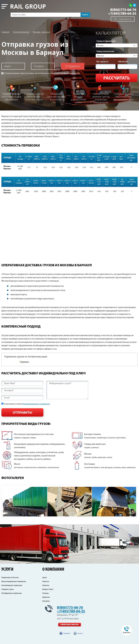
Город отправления (106, 41)
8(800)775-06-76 (123, 10)
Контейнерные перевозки (12, 585)
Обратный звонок (123, 19)
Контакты (46, 601)
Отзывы (46, 593)
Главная (5, 32)
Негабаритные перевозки (12, 593)
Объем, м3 (123, 62)
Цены (45, 578)
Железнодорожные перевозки (14, 582)
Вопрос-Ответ (48, 589)
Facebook (67, 633)
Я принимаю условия (27, 404)
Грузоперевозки (21, 32)
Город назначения (105, 51)
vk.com (80, 633)
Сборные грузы (8, 589)
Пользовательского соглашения (36, 404)
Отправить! (73, 66)
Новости (46, 582)
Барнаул (25, 362)
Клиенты (46, 585)
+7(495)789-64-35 (122, 14)
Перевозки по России (10, 578)
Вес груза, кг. (103, 62)
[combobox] (117, 45)
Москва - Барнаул (41, 32)
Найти (85, 15)
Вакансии (46, 597)
